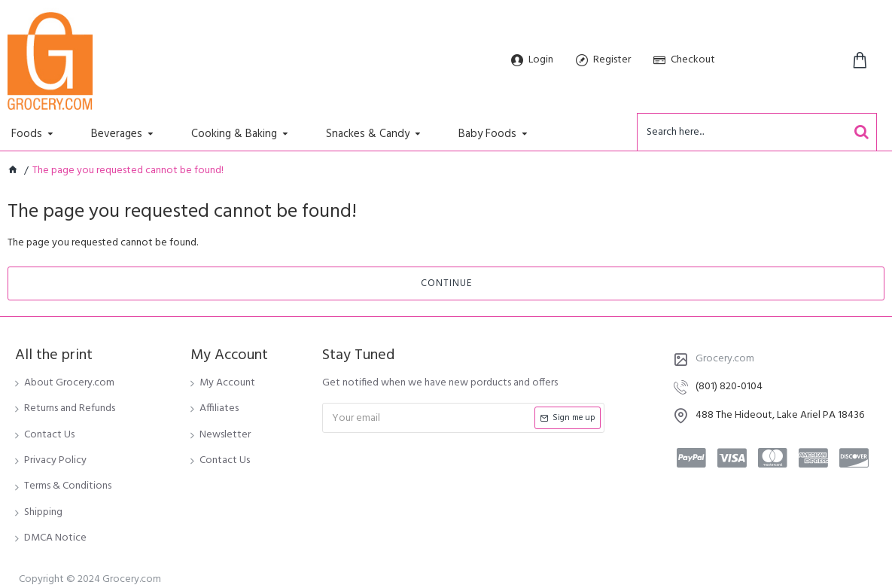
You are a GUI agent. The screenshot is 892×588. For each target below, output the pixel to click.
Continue (446, 283)
